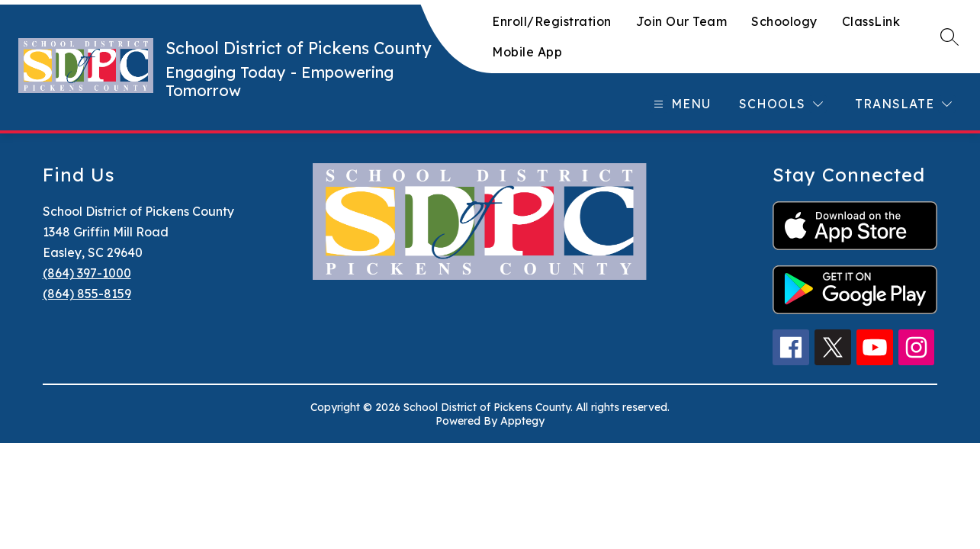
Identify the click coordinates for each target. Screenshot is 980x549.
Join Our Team (682, 21)
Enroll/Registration (552, 21)
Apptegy (522, 421)
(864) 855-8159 (87, 294)
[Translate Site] (903, 104)
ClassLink (871, 21)
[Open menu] (680, 104)
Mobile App (527, 52)
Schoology (784, 21)
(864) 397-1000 (87, 273)
